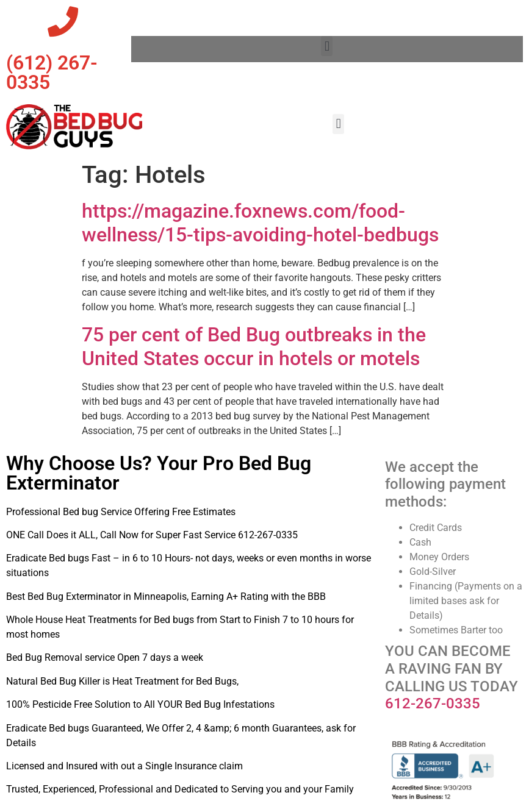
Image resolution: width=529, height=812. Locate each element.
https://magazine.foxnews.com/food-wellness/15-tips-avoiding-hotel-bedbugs (260, 223)
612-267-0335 (433, 703)
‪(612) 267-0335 (52, 73)
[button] (327, 46)
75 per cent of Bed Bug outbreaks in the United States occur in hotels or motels (254, 346)
